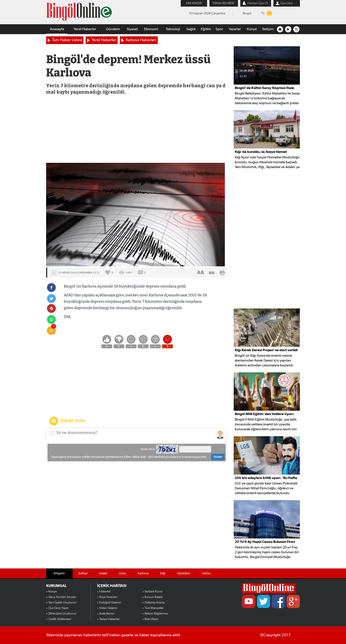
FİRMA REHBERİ (224, 3)
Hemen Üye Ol (258, 3)
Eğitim (206, 29)
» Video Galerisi (107, 608)
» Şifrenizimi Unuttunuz (61, 614)
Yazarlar (235, 29)
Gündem (113, 29)
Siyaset (132, 29)
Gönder (218, 457)
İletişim (268, 29)
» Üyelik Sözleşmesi (59, 619)
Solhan (83, 573)
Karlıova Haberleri (141, 40)
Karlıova (143, 573)
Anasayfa (57, 29)
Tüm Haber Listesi (67, 40)
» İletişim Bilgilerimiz (155, 614)
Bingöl (247, 13)
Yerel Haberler (85, 29)
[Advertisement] (136, 130)
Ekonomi (151, 29)
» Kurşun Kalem (152, 597)
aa (212, 273)
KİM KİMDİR (194, 3)
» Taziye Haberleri (108, 619)
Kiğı (163, 573)
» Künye (51, 592)
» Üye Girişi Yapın (57, 608)
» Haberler (104, 592)
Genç (123, 573)
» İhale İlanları (106, 614)
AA (201, 273)
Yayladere (183, 573)
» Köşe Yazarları (107, 597)
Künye (252, 29)
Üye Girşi (287, 3)
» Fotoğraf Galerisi (109, 603)
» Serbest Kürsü (152, 592)
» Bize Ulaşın (150, 619)
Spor (219, 29)
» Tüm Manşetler (153, 608)
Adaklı (103, 573)
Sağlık (191, 29)
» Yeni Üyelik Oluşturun (61, 603)
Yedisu (206, 573)
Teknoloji (173, 29)
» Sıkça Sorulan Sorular (61, 597)
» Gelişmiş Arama (153, 603)
